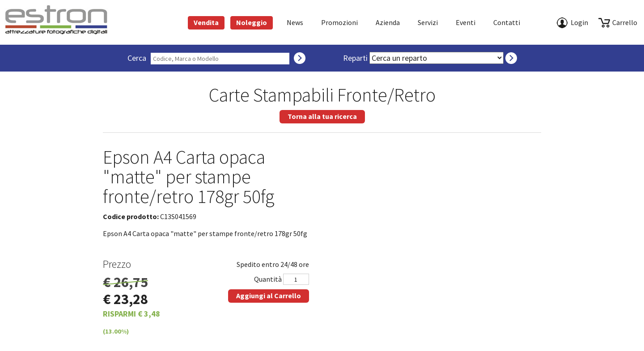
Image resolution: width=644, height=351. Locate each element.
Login (579, 22)
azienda (388, 22)
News (295, 22)
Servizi (428, 22)
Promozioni (339, 22)
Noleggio (252, 22)
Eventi (466, 22)
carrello (625, 22)
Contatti (507, 22)
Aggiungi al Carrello (269, 296)
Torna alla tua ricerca (322, 116)
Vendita (206, 22)
